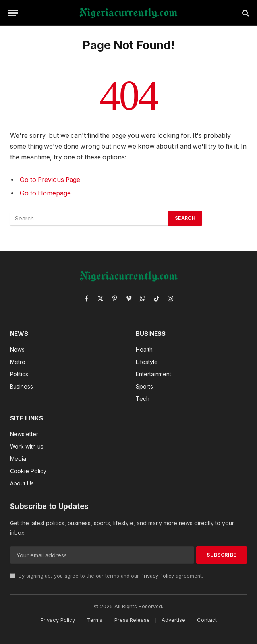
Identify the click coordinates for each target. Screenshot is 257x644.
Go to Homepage (45, 193)
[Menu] (13, 13)
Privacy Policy (157, 576)
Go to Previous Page (50, 180)
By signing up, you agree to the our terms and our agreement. (106, 576)
